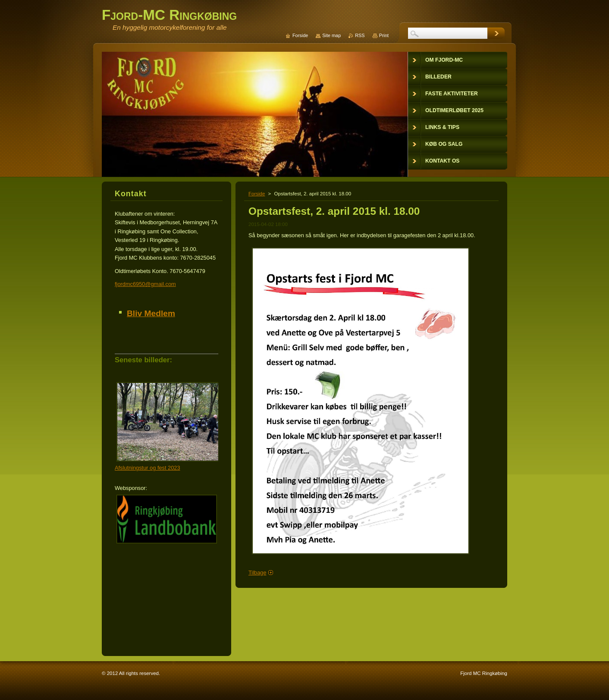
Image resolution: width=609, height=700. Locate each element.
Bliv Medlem (151, 313)
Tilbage (257, 573)
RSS (360, 35)
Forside (257, 194)
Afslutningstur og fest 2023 (148, 468)
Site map (331, 35)
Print (384, 35)
